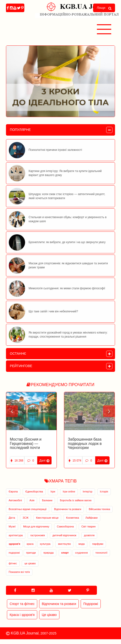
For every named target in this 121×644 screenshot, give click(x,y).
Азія (32, 500)
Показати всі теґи (19, 572)
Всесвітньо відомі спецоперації (28, 509)
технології (101, 553)
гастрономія (38, 535)
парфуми (98, 544)
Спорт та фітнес (22, 604)
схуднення (82, 553)
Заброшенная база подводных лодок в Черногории (85, 443)
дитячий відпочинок (64, 535)
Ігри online (69, 492)
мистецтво (64, 544)
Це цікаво (49, 615)
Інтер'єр (88, 492)
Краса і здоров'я (22, 615)
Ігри (53, 492)
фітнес (13, 563)
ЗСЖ (26, 518)
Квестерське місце (47, 518)
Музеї (12, 526)
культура (45, 544)
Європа (13, 492)
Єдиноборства (34, 492)
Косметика (73, 518)
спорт (65, 553)
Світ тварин (89, 526)
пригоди (31, 553)
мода (82, 544)
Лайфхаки (92, 518)
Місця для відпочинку (36, 526)
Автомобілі (15, 500)
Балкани (47, 500)
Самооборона (65, 526)
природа (49, 553)
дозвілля (89, 535)
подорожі (14, 553)
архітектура (16, 535)
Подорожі (91, 604)
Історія (104, 492)
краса (30, 544)
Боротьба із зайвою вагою (76, 500)
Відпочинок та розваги (68, 509)
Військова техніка (99, 509)
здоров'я (14, 544)
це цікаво (30, 563)
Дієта (12, 518)
